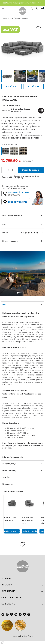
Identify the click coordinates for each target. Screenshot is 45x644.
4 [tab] (24, 293)
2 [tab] (20, 293)
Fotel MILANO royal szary (10, 519)
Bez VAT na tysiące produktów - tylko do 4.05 (22, 3)
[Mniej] (5, 170)
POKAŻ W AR (34, 86)
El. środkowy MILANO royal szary (28, 520)
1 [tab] (18, 293)
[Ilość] (9, 170)
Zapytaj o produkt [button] (22, 241)
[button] (22, 233)
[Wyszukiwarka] (32, 9)
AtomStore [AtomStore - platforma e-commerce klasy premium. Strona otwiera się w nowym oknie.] (28, 636)
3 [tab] (22, 293)
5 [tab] (26, 293)
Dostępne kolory (9, 144)
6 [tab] (28, 293)
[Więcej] (13, 170)
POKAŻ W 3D (11, 86)
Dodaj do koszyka (12, 531)
